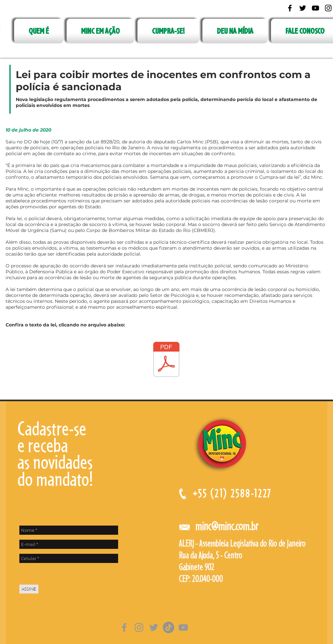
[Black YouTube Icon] (315, 8)
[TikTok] (168, 627)
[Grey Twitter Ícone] (154, 627)
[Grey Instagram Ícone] (139, 627)
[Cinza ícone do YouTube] (183, 627)
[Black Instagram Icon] (328, 8)
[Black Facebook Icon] (290, 8)
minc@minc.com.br (227, 526)
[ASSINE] (29, 589)
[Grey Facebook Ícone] (124, 627)
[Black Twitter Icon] (303, 8)
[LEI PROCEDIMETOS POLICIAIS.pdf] (166, 360)
